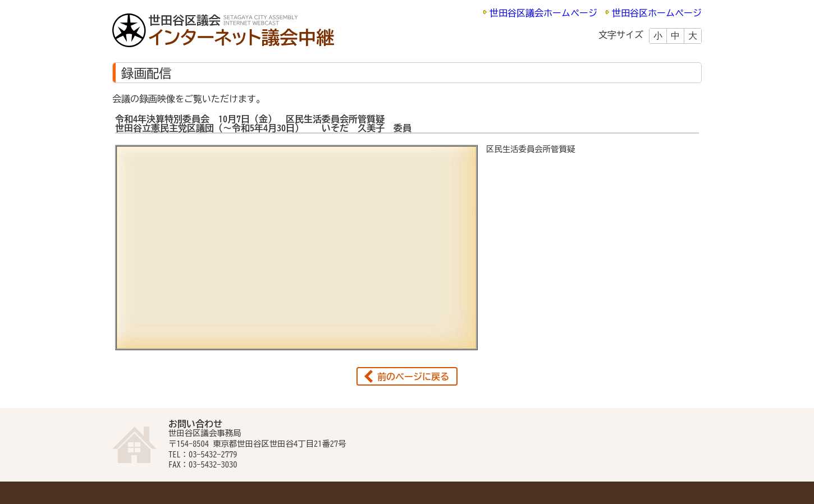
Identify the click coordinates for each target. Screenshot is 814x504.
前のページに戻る (413, 377)
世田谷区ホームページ (657, 13)
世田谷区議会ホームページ (543, 13)
